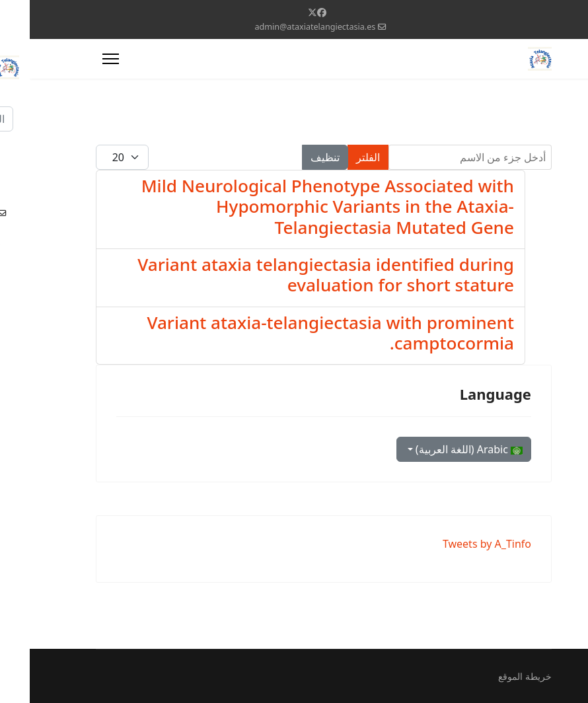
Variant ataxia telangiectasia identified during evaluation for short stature (296, 275)
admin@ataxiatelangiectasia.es (285, 27)
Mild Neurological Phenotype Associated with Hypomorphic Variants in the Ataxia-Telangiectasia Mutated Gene (298, 206)
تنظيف (295, 157)
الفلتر (338, 157)
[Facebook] (292, 12)
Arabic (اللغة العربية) (438, 449)
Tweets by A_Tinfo (457, 544)
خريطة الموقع (495, 676)
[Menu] (81, 59)
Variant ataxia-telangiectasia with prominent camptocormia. (301, 333)
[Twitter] (283, 12)
